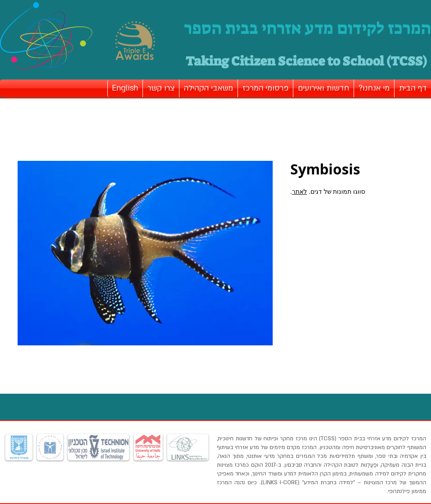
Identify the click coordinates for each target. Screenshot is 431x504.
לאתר (300, 192)
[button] (374, 88)
